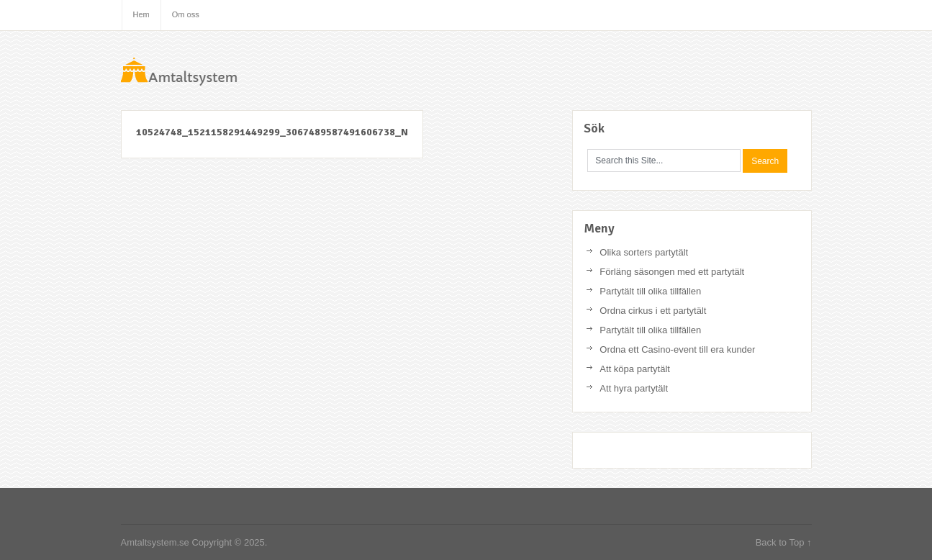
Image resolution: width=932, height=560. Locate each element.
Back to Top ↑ (784, 542)
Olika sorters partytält (644, 252)
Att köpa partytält (635, 369)
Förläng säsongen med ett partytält (672, 272)
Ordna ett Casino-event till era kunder (677, 349)
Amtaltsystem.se (229, 76)
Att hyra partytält (634, 388)
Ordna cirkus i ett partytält (653, 311)
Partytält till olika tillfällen (650, 291)
